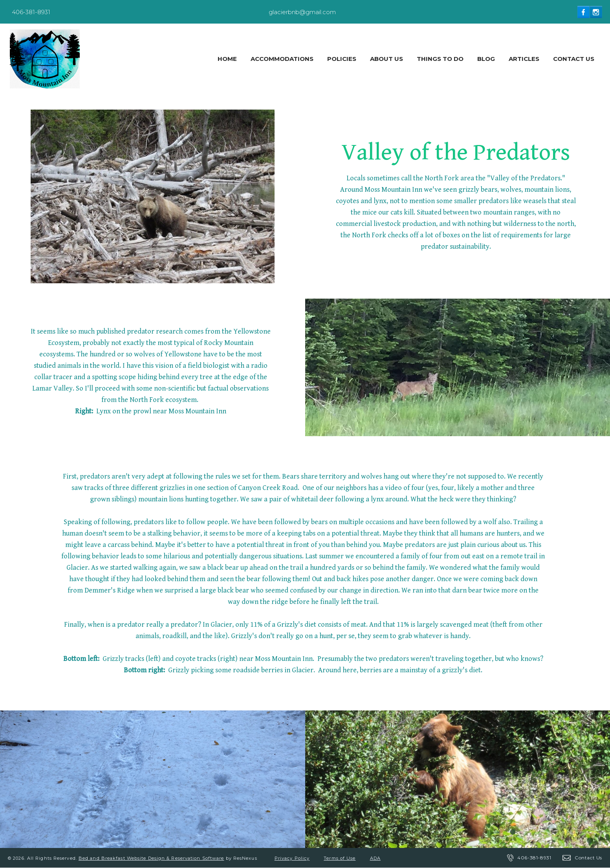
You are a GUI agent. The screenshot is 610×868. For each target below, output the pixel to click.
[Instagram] (596, 12)
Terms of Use (340, 858)
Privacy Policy (292, 858)
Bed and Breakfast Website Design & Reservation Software (151, 858)
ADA (375, 858)
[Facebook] (584, 12)
